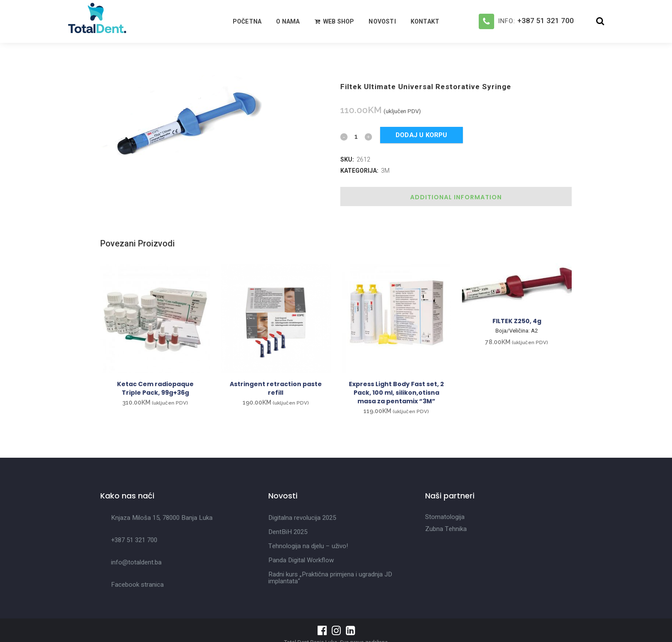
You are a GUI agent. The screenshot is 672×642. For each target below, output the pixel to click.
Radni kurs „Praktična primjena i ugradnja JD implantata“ (330, 578)
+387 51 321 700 (546, 21)
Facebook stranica (137, 585)
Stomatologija (445, 517)
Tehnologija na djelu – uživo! (308, 546)
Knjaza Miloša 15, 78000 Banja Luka (162, 518)
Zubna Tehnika (446, 529)
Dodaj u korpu (421, 135)
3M (385, 171)
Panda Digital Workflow (301, 560)
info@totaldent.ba (136, 562)
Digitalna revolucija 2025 (302, 518)
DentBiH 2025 (288, 532)
